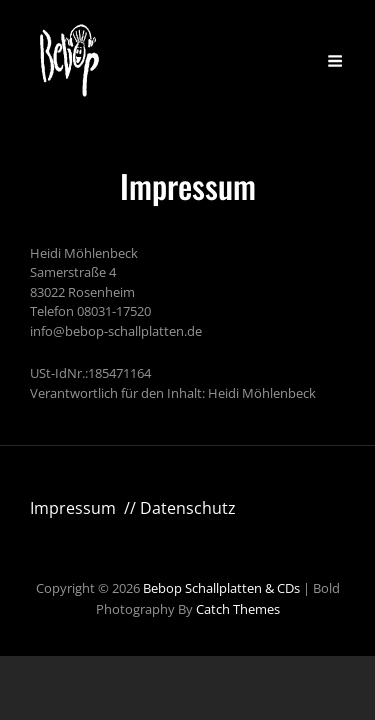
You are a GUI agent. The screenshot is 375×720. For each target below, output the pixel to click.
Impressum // (85, 508)
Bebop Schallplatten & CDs (221, 588)
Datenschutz (188, 508)
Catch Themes (238, 609)
